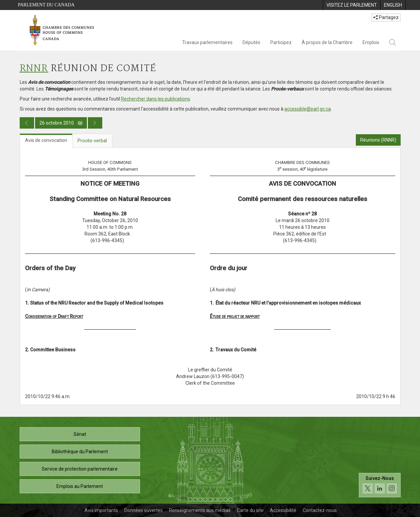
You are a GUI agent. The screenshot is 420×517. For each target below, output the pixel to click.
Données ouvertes (144, 510)
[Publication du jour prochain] (95, 123)
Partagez (386, 17)
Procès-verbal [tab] (92, 141)
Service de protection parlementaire (80, 469)
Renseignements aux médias (200, 510)
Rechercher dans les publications (156, 99)
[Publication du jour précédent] (27, 123)
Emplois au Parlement (80, 486)
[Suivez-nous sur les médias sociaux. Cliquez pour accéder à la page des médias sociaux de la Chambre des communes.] (380, 485)
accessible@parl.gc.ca (308, 109)
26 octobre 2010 (61, 123)
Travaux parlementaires (207, 42)
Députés (251, 42)
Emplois (371, 42)
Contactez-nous (320, 510)
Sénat (80, 434)
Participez (281, 42)
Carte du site (250, 510)
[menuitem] (352, 5)
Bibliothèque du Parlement (80, 452)
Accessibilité (283, 510)
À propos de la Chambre (327, 42)
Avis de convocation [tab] (46, 140)
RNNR (34, 69)
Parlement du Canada (46, 5)
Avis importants (101, 510)
